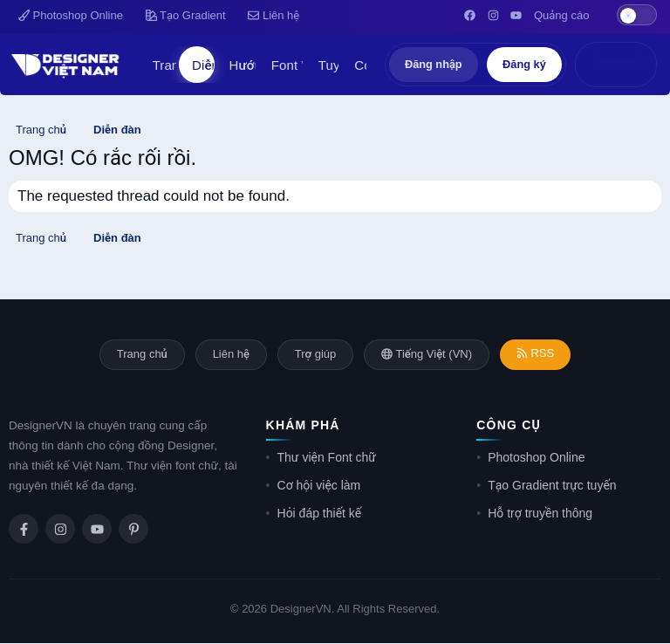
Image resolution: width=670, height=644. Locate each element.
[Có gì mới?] (598, 65)
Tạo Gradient (186, 15)
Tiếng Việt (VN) (428, 355)
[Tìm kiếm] (634, 65)
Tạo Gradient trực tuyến (552, 486)
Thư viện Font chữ (327, 458)
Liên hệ (273, 15)
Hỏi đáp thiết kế (320, 514)
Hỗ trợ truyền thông (540, 514)
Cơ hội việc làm (319, 486)
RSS (539, 354)
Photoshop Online (71, 15)
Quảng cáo (561, 15)
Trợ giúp (315, 355)
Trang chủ (138, 355)
